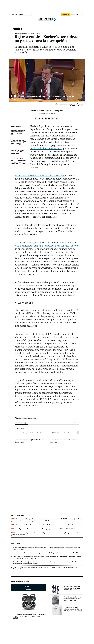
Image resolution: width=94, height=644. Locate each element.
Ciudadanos (18, 433)
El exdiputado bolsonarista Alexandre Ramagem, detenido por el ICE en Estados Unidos (46, 529)
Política (17, 29)
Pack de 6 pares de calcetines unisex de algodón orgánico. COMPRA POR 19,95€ (72, 588)
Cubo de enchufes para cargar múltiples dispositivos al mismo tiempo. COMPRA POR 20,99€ (73, 609)
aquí (56, 442)
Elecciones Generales (64, 433)
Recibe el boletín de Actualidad (27, 418)
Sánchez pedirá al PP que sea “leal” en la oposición (19, 152)
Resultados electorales (44, 433)
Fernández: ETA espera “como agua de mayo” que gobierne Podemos (18, 161)
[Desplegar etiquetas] (78, 433)
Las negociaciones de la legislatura (27, 34)
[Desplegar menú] (13, 19)
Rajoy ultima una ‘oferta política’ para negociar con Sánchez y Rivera (19, 143)
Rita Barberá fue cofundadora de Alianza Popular (40, 176)
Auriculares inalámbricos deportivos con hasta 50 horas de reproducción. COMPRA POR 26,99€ (29, 616)
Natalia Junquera (55, 111)
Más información (20, 442)
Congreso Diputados (30, 433)
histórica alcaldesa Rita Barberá (46, 148)
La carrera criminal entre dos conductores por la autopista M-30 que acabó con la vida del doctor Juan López (46, 553)
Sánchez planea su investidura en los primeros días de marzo (18, 133)
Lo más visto (16, 543)
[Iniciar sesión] (77, 14)
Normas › (77, 423)
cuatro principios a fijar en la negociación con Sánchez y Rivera (46, 246)
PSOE (54, 433)
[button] (47, 81)
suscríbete (66, 14)
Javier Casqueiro (38, 111)
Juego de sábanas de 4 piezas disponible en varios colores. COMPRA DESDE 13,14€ (73, 599)
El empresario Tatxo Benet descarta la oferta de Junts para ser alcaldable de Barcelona (46, 525)
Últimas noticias (17, 515)
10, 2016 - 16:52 (49, 114)
